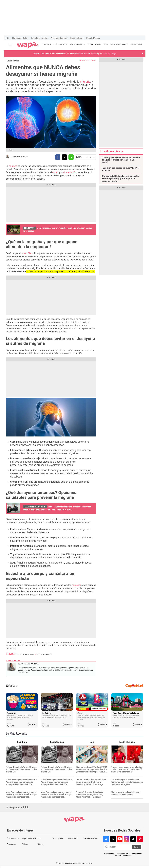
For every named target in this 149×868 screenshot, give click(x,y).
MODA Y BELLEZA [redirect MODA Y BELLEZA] (77, 45)
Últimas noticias (13, 838)
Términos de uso (122, 854)
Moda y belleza (59, 838)
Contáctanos (109, 854)
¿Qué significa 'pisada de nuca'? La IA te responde (121, 169)
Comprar (32, 724)
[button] (142, 54)
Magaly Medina (93, 38)
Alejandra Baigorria (59, 38)
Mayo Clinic (27, 253)
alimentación (70, 172)
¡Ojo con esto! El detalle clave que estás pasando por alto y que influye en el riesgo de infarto (120, 179)
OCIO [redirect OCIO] (106, 45)
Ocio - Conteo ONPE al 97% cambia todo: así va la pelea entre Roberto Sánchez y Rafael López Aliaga (75, 54)
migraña (85, 82)
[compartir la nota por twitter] (64, 157)
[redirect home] (28, 45)
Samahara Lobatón (40, 38)
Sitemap (41, 844)
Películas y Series (90, 838)
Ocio (39, 838)
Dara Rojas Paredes (19, 157)
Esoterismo (11, 844)
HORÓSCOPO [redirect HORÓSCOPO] (136, 45)
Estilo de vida (13, 61)
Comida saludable (26, 654)
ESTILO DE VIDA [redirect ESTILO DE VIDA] (94, 45)
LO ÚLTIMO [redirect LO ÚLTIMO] (46, 45)
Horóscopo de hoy (20, 38)
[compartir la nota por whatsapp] (71, 157)
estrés (55, 172)
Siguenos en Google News (86, 157)
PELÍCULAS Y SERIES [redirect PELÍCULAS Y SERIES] (119, 45)
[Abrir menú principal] (10, 45)
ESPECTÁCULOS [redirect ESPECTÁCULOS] (60, 45)
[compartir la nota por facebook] (58, 157)
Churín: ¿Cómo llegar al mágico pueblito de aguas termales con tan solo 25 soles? (121, 160)
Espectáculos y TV (29, 838)
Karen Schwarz (77, 38)
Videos (25, 844)
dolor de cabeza (44, 654)
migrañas (76, 585)
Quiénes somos (136, 854)
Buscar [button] (136, 847)
